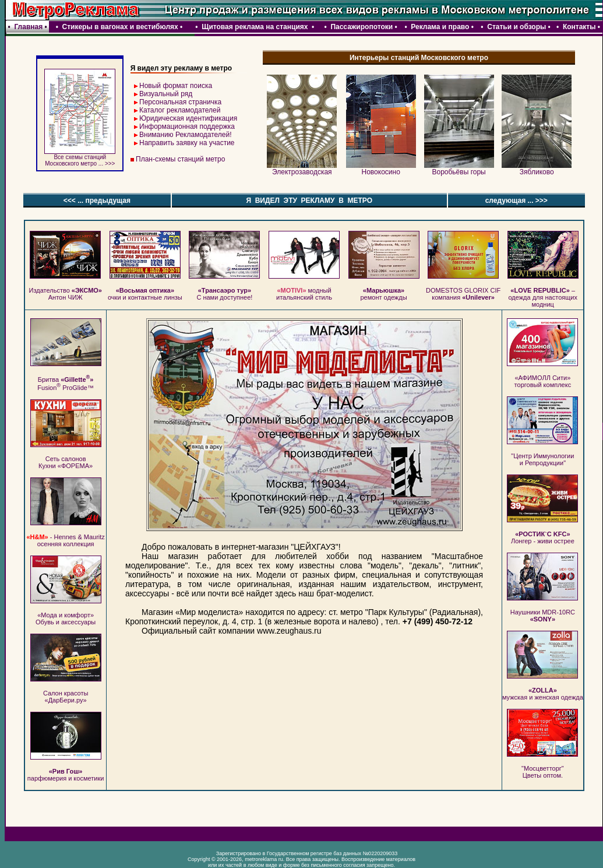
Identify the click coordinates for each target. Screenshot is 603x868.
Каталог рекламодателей (180, 110)
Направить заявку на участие (187, 143)
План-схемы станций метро (180, 159)
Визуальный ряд (166, 94)
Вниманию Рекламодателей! (186, 135)
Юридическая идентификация (188, 118)
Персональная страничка (180, 102)
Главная (28, 27)
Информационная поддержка (187, 126)
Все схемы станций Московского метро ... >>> (80, 158)
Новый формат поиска (176, 86)
